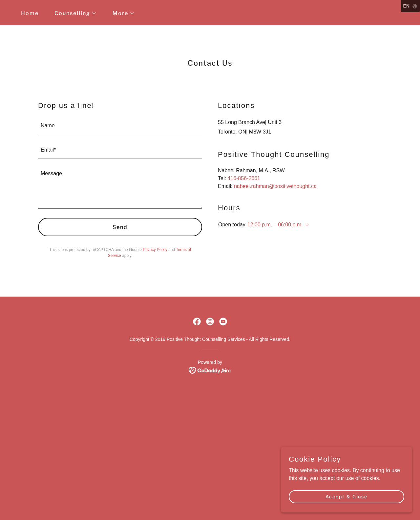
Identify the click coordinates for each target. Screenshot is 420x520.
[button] (73, 13)
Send (120, 227)
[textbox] (120, 126)
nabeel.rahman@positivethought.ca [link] (275, 186)
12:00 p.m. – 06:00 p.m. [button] (275, 225)
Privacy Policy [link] (155, 250)
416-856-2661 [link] (244, 178)
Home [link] (30, 13)
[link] (197, 322)
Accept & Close (346, 497)
